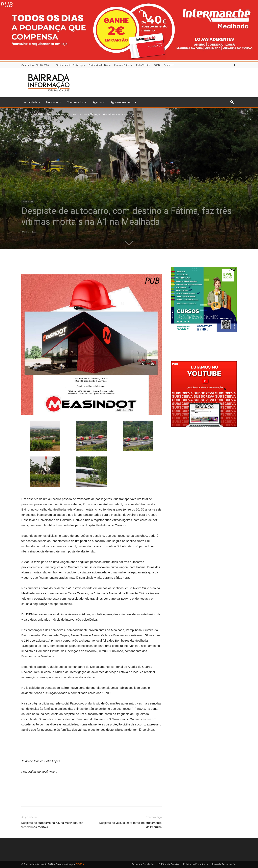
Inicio (24, 114)
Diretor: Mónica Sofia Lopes (70, 65)
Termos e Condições (143, 864)
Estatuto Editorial (123, 65)
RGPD (157, 65)
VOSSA (80, 864)
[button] (232, 103)
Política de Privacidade (196, 864)
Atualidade (32, 102)
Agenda (99, 102)
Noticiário (54, 102)
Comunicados (77, 102)
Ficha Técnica (143, 65)
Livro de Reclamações (224, 864)
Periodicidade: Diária (99, 65)
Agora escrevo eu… (124, 102)
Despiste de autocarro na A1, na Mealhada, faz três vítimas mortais (52, 825)
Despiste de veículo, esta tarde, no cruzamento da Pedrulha (131, 825)
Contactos (169, 65)
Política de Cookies (169, 864)
